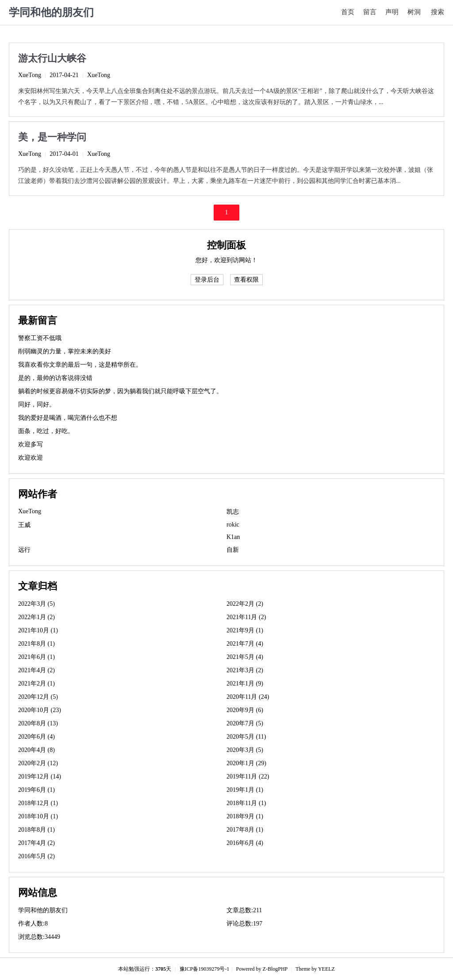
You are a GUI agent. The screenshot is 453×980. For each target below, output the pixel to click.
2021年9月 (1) (245, 630)
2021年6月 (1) (36, 657)
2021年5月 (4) (245, 657)
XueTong (30, 75)
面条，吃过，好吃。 (46, 431)
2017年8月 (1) (245, 830)
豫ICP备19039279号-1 (205, 969)
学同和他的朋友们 (51, 12)
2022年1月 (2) (36, 617)
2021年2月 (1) (36, 684)
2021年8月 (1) (36, 644)
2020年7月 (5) (245, 723)
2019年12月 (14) (40, 777)
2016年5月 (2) (36, 856)
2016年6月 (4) (245, 843)
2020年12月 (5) (38, 697)
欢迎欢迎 (31, 458)
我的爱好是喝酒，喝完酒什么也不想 (68, 418)
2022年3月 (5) (36, 604)
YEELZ (326, 969)
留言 (370, 12)
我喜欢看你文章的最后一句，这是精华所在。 (80, 365)
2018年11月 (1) (246, 803)
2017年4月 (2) (36, 843)
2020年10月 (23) (40, 710)
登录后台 (207, 280)
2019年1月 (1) (245, 790)
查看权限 (246, 280)
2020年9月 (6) (245, 710)
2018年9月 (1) (245, 816)
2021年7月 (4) (245, 644)
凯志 (233, 512)
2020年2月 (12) (38, 763)
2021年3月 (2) (245, 670)
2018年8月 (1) (36, 830)
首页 (348, 12)
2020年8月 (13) (38, 723)
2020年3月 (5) (245, 750)
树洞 (414, 12)
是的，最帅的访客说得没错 (55, 378)
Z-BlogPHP (275, 969)
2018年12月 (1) (38, 803)
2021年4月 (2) (36, 670)
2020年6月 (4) (36, 737)
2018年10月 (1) (38, 816)
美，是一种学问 (52, 137)
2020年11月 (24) (248, 697)
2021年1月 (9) (245, 684)
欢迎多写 (31, 444)
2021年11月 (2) (246, 617)
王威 (24, 525)
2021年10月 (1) (38, 630)
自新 (233, 550)
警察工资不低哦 (40, 338)
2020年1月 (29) (246, 763)
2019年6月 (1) (36, 790)
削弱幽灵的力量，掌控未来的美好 (65, 351)
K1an (233, 537)
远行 (24, 550)
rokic (233, 525)
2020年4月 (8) (36, 750)
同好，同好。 (37, 405)
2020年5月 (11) (246, 737)
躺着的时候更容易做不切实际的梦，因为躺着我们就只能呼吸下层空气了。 (120, 391)
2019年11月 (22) (248, 777)
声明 (392, 12)
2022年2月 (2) (245, 604)
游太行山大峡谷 (52, 58)
